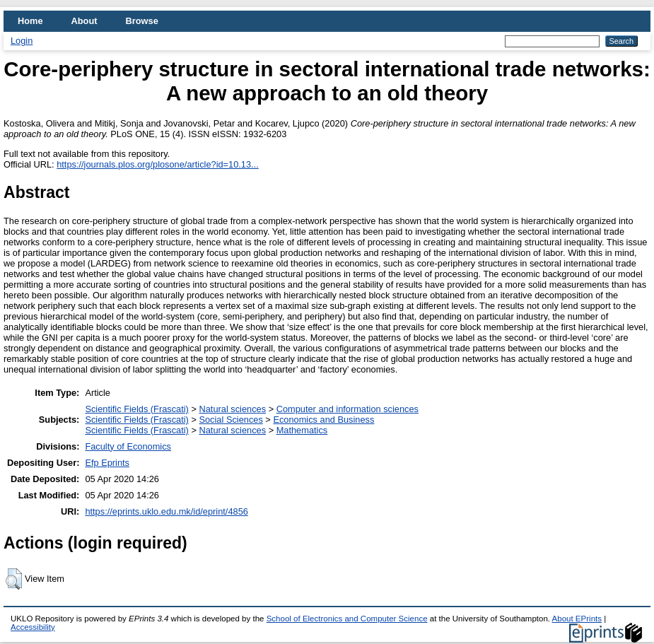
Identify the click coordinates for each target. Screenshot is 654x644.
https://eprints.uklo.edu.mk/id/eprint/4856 (166, 511)
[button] (14, 579)
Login (22, 41)
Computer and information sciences (348, 409)
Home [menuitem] (30, 21)
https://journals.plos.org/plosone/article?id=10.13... (158, 164)
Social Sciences (230, 420)
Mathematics (302, 430)
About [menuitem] (84, 21)
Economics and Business (323, 420)
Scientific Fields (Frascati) (136, 409)
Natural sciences (232, 409)
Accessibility (33, 627)
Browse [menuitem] (142, 21)
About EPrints (577, 619)
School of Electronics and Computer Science (347, 619)
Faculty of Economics (128, 446)
